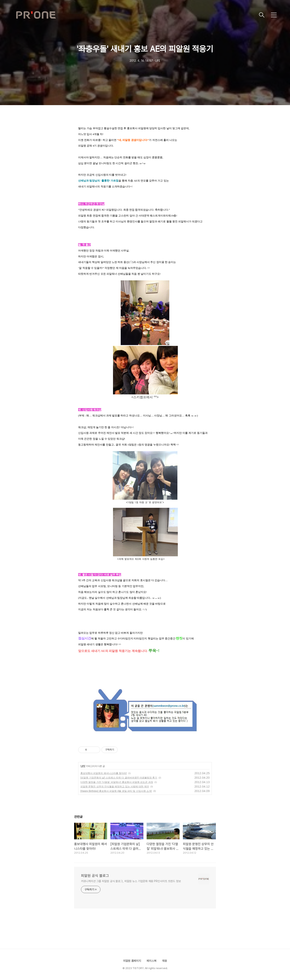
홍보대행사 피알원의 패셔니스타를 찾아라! (104, 773)
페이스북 (151, 961)
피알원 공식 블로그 (95, 876)
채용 (164, 961)
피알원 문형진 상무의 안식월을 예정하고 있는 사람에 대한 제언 (115, 787)
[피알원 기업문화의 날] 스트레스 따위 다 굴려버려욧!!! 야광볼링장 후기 (119, 778)
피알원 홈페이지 (132, 961)
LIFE (83, 766)
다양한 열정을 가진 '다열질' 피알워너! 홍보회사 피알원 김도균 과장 (117, 782)
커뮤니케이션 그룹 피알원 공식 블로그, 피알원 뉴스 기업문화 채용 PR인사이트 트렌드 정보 (131, 881)
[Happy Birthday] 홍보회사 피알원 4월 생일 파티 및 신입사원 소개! (116, 791)
